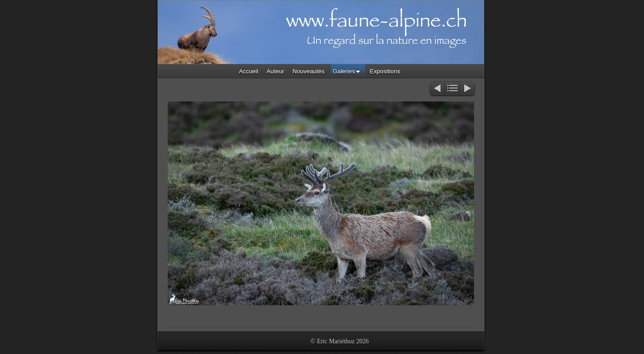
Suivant (468, 89)
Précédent (437, 89)
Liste (452, 89)
